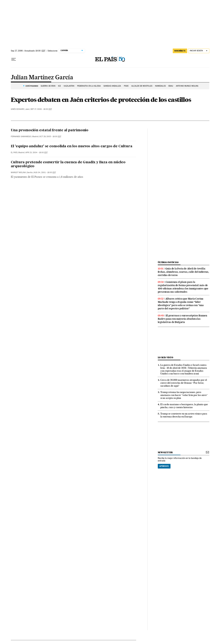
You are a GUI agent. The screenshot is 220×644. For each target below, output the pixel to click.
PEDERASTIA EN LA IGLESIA (89, 86)
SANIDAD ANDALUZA (112, 86)
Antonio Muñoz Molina (187, 86)
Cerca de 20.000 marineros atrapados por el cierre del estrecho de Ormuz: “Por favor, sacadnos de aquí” (184, 383)
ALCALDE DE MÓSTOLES (142, 86)
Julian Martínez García (42, 78)
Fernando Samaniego (21, 137)
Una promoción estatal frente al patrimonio (50, 130)
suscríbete (180, 51)
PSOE (126, 86)
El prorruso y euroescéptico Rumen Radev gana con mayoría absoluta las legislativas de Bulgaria (182, 319)
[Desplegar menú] (14, 59)
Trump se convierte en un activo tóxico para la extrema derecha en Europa (184, 415)
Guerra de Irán (48, 86)
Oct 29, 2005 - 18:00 (50, 137)
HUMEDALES (160, 86)
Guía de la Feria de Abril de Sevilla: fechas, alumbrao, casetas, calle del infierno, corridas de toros (183, 272)
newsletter (165, 452)
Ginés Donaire (17, 109)
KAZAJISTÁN (69, 86)
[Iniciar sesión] (199, 51)
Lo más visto (166, 357)
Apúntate (164, 466)
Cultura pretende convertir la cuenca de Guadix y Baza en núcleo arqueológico (68, 164)
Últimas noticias (168, 262)
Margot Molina (18, 172)
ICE (59, 86)
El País (14, 153)
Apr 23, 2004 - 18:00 (37, 153)
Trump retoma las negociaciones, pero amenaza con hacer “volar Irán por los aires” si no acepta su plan (184, 395)
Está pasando (32, 86)
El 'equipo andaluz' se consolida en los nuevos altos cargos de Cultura (72, 146)
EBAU (171, 86)
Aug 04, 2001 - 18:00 (45, 172)
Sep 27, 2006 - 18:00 (41, 109)
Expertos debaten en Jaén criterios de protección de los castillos (101, 100)
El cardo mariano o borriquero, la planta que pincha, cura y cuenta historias (184, 406)
